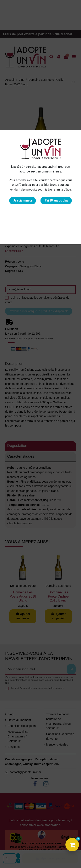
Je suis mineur (23, 200)
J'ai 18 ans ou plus (56, 200)
